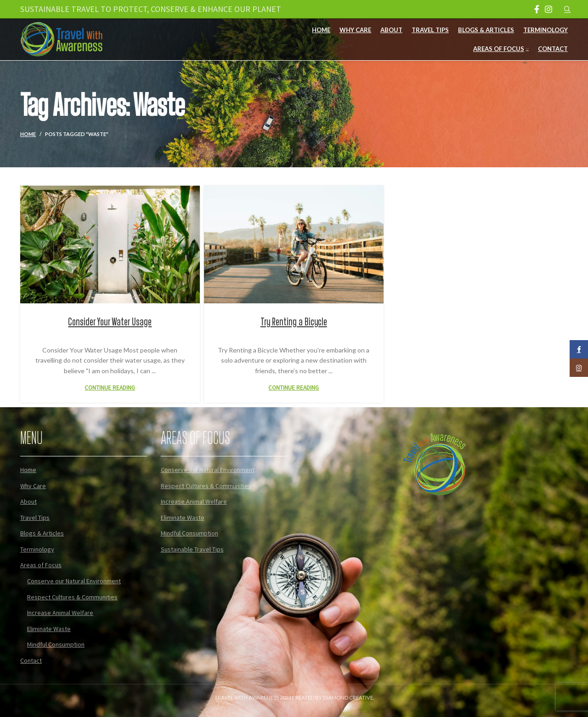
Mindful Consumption (56, 644)
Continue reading (110, 388)
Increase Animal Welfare (60, 613)
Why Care (33, 486)
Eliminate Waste (49, 629)
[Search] (566, 9)
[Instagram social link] (548, 9)
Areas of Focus (41, 565)
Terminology (37, 549)
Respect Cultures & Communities (72, 597)
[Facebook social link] (537, 9)
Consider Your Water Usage (110, 322)
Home (28, 134)
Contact (31, 660)
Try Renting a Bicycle (294, 322)
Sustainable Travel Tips (192, 549)
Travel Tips (35, 518)
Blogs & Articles (42, 533)
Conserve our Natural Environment (74, 581)
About (28, 501)
